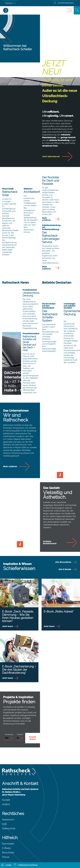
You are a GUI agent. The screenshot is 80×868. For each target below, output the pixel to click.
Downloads (8, 844)
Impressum (8, 820)
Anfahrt (6, 804)
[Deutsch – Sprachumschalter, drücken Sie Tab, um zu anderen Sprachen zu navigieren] (10, 3)
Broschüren (8, 852)
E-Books (7, 848)
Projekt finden (33, 738)
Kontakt (6, 800)
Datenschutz (9, 828)
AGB (4, 824)
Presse (6, 857)
